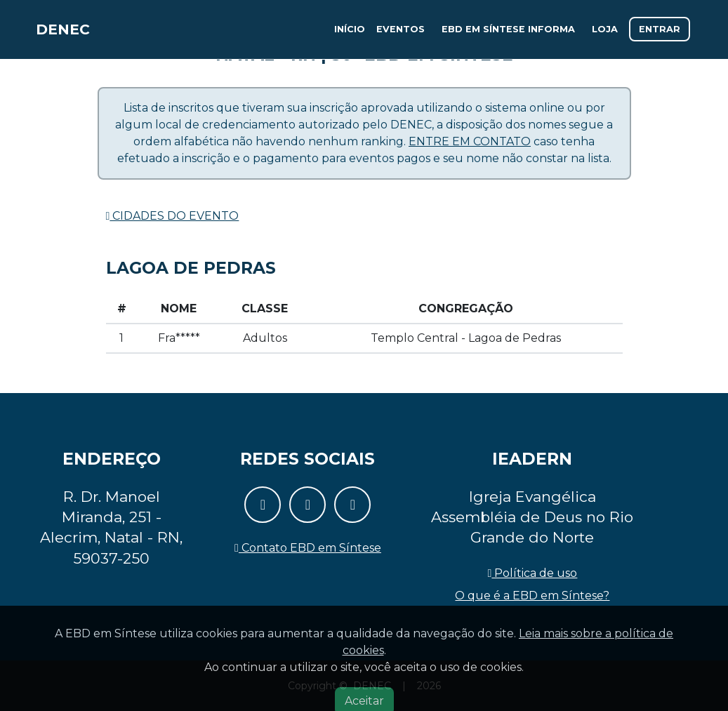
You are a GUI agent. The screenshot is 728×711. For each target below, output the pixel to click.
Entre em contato (470, 141)
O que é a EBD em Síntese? (532, 596)
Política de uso (533, 573)
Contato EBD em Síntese (308, 548)
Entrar (660, 35)
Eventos (401, 35)
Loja (605, 35)
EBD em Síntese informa (508, 35)
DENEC (71, 35)
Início (350, 35)
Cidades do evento (173, 216)
